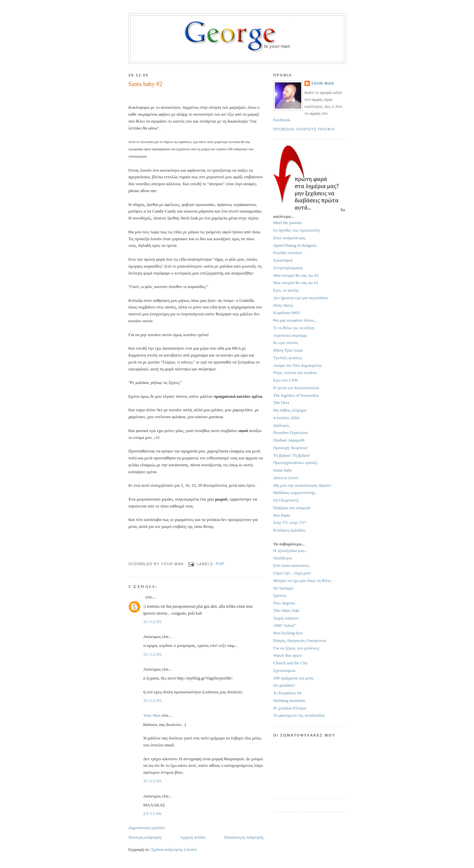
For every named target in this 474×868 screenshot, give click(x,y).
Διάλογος (281, 425)
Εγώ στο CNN (286, 380)
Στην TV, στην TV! (290, 522)
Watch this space (288, 655)
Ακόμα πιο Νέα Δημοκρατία (297, 365)
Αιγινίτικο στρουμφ (290, 335)
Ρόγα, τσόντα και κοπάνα (295, 373)
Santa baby (283, 470)
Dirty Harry (283, 305)
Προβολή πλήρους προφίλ (304, 129)
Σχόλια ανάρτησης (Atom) (174, 849)
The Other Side (286, 610)
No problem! (284, 685)
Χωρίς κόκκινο (286, 618)
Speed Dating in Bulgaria (295, 245)
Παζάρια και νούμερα (292, 508)
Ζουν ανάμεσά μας (289, 238)
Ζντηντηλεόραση (288, 268)
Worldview (283, 558)
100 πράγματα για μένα (293, 678)
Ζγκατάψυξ (283, 260)
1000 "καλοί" (285, 625)
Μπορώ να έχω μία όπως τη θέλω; (303, 580)
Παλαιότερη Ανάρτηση (244, 837)
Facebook (282, 120)
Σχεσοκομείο (284, 670)
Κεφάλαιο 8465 (287, 313)
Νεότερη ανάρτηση (145, 837)
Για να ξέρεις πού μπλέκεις (296, 648)
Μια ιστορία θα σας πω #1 (296, 283)
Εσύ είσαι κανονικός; (291, 565)
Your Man (152, 715)
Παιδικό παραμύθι (289, 440)
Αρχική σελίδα (193, 837)
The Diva (281, 403)
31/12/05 (153, 622)
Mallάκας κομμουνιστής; (295, 492)
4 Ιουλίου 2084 (286, 418)
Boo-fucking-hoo (288, 633)
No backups (283, 588)
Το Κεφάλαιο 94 (287, 693)
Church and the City (290, 663)
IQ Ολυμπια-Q (286, 500)
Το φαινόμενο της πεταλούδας (299, 715)
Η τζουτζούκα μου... (290, 550)
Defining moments (289, 700)
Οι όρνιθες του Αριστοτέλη (296, 230)
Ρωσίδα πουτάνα (288, 253)
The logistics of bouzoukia (296, 395)
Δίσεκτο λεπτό (286, 478)
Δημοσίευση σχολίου (146, 828)
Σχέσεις (280, 595)
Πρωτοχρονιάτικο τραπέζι (295, 463)
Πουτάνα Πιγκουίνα (290, 433)
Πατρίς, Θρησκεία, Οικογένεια (300, 640)
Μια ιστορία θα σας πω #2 (296, 275)
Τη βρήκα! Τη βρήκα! (292, 455)
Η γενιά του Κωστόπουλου (296, 388)
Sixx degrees (284, 603)
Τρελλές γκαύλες (288, 358)
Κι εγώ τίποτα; (286, 343)
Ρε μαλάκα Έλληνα (290, 708)
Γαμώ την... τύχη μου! (292, 573)
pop (220, 564)
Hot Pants (282, 515)
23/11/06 (152, 813)
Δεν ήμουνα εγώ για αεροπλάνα (301, 298)
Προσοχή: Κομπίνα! (290, 448)
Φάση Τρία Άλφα (288, 350)
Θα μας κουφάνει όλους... (295, 320)
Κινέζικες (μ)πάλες (290, 530)
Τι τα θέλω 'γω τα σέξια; (294, 328)
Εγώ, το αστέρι (286, 290)
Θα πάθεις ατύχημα (290, 410)
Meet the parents (288, 223)
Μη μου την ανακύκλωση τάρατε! (302, 485)
